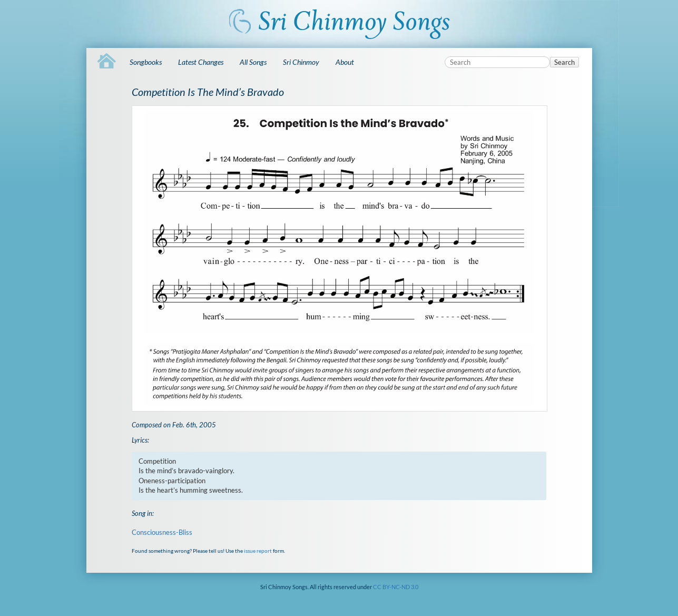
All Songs (253, 62)
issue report (258, 551)
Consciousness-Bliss (162, 532)
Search (564, 62)
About (345, 62)
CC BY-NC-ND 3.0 (396, 587)
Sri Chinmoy (301, 62)
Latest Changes (201, 62)
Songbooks (146, 62)
